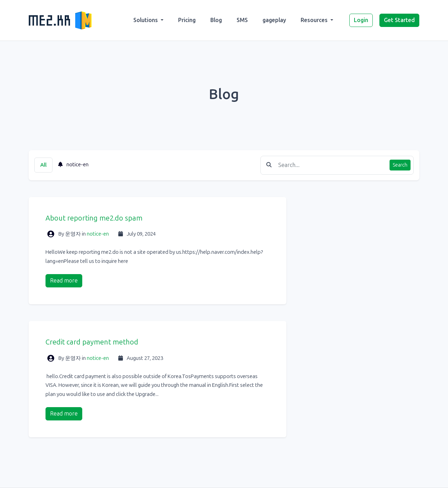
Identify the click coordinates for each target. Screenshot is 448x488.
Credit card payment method (92, 342)
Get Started (399, 20)
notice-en (73, 165)
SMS (242, 20)
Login (361, 20)
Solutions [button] (146, 20)
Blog (216, 20)
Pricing (187, 20)
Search (400, 165)
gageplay (274, 20)
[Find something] (332, 165)
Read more (64, 281)
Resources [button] (315, 20)
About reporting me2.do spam (94, 218)
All (43, 165)
